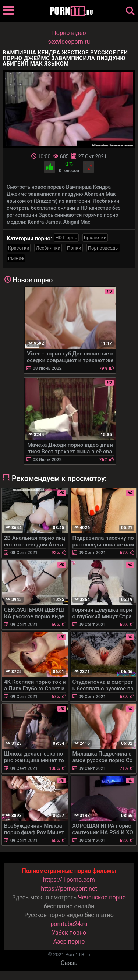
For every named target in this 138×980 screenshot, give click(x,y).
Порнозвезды (103, 248)
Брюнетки (95, 238)
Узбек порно (69, 933)
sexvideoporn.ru (69, 42)
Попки (74, 248)
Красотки (19, 248)
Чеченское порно (102, 897)
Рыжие (16, 258)
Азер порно (69, 942)
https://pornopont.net (69, 889)
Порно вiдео (69, 33)
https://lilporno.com (69, 880)
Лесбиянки (48, 248)
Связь (69, 963)
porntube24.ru (69, 924)
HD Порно (66, 238)
